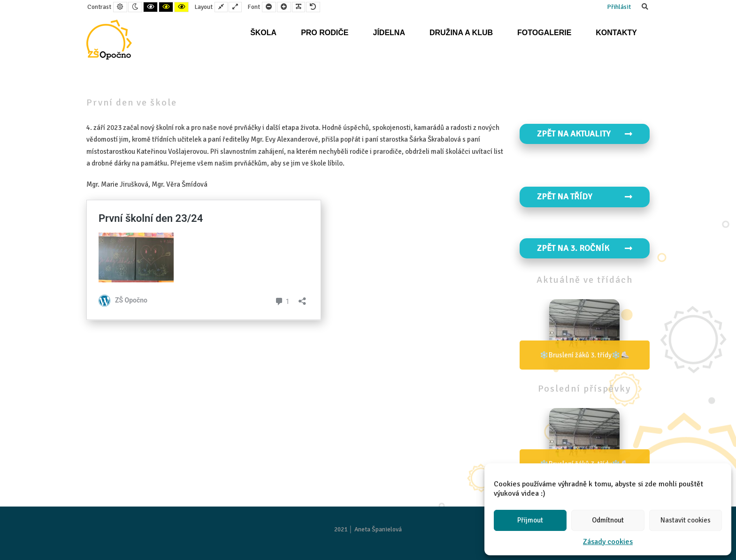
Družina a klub (461, 33)
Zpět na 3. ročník (585, 248)
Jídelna (389, 33)
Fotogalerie (544, 33)
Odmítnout (608, 520)
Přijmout (530, 520)
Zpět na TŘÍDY (585, 197)
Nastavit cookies (686, 520)
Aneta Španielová (378, 529)
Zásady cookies (608, 542)
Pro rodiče (325, 33)
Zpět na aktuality (585, 134)
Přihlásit (619, 7)
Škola (263, 33)
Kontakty (616, 33)
